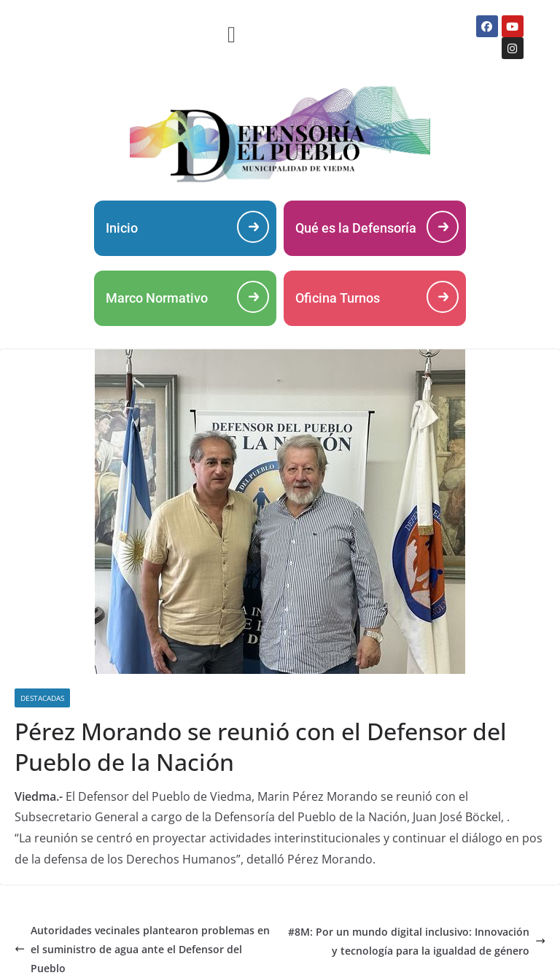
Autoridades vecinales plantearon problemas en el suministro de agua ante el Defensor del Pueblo (142, 949)
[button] (232, 34)
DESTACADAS (42, 698)
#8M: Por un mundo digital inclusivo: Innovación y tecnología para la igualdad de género (417, 941)
